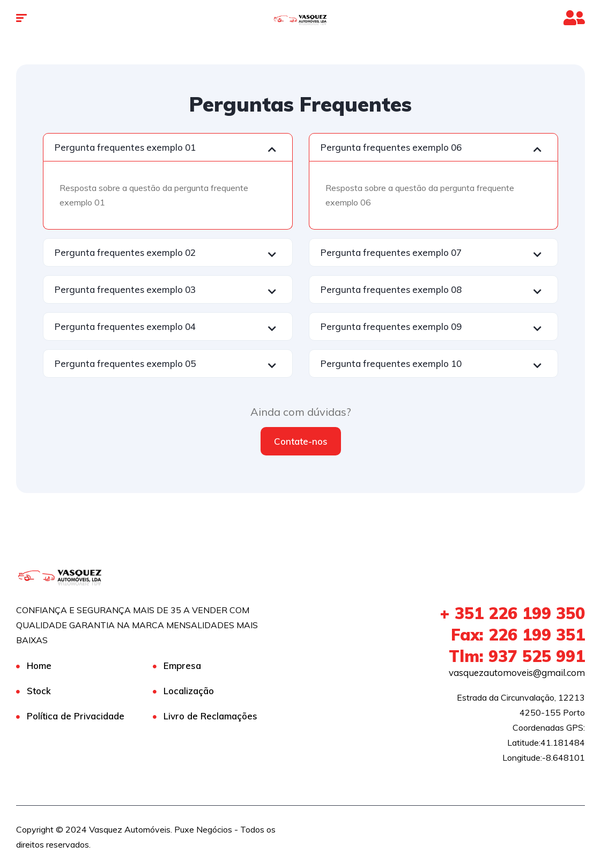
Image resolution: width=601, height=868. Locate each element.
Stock (39, 691)
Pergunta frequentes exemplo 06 (391, 147)
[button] (168, 147)
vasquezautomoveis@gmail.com (517, 672)
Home (39, 665)
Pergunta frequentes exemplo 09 (391, 326)
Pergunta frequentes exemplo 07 (391, 252)
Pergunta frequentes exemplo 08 (391, 289)
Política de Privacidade (76, 716)
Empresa (182, 665)
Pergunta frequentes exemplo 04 (125, 326)
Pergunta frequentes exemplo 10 (391, 363)
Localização (189, 691)
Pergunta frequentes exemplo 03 (125, 289)
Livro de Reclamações (210, 716)
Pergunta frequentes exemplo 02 (125, 252)
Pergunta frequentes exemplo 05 (125, 363)
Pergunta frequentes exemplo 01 (125, 147)
